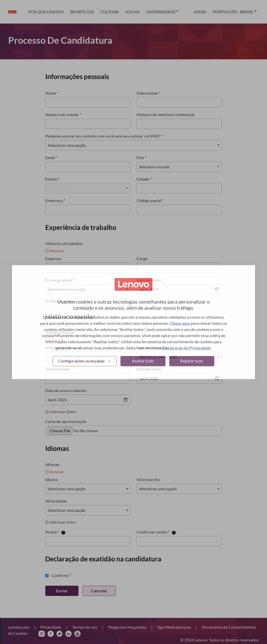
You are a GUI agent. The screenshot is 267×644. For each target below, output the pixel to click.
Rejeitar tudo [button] (192, 361)
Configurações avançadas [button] (81, 361)
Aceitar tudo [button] (143, 361)
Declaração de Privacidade (187, 348)
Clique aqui (180, 323)
